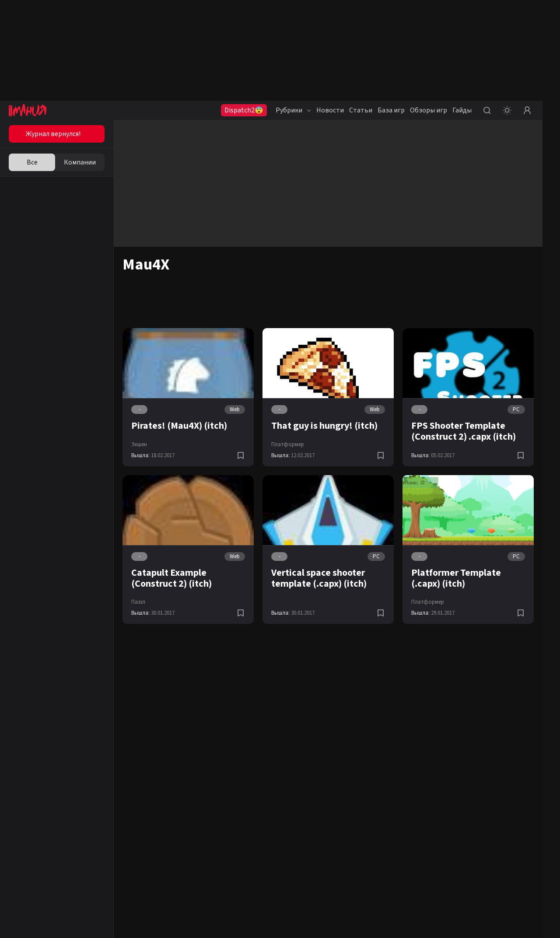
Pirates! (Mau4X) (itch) (179, 426)
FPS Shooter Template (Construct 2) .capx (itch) (464, 431)
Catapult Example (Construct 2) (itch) (171, 578)
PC (516, 409)
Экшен (139, 444)
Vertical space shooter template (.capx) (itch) (319, 578)
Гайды (462, 110)
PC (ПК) (254, 289)
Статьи (361, 110)
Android (331, 289)
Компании (80, 162)
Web (235, 409)
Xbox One (306, 289)
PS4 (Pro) (278, 289)
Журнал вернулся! (53, 134)
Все (32, 162)
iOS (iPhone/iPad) (367, 289)
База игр (391, 110)
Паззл (138, 602)
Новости (330, 110)
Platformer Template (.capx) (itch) (456, 578)
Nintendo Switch (414, 289)
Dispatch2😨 (244, 110)
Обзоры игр (429, 110)
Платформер (288, 444)
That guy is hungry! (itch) (324, 426)
